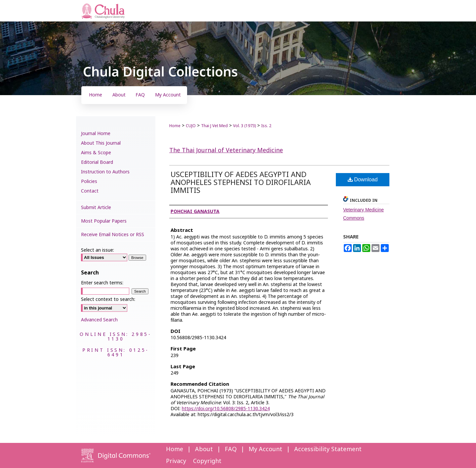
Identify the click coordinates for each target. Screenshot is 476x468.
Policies (89, 181)
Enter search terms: (102, 283)
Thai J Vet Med (214, 126)
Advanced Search (99, 320)
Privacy (176, 461)
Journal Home (96, 134)
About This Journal (101, 143)
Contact (90, 191)
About (204, 449)
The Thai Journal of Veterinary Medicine (226, 150)
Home (175, 126)
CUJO (191, 126)
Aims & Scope (96, 153)
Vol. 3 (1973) (244, 126)
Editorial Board (97, 162)
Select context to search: (108, 299)
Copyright (207, 461)
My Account (265, 449)
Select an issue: (98, 250)
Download (363, 180)
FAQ (231, 449)
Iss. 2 (266, 126)
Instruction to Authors (105, 172)
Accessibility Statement (328, 449)
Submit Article (96, 208)
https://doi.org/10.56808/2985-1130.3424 (226, 409)
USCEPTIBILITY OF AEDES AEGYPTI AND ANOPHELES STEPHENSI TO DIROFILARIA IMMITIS (241, 183)
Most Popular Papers (104, 221)
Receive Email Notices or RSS (113, 235)
